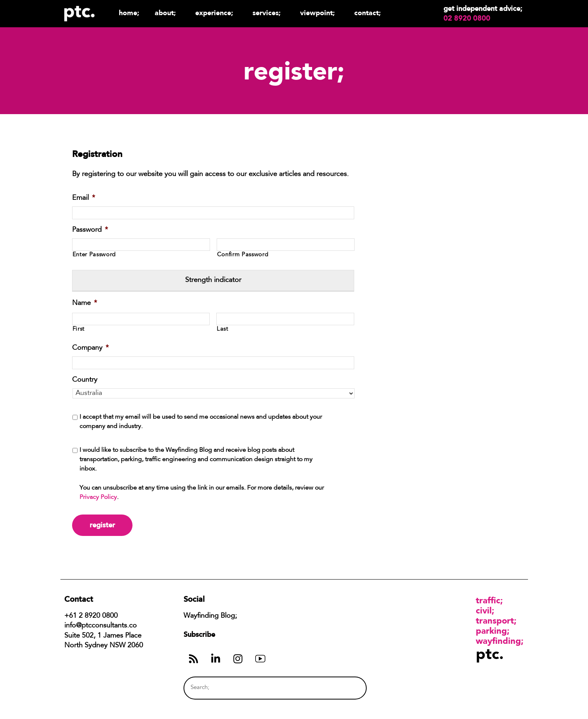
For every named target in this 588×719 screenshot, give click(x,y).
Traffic (488, 600)
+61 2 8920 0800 (91, 616)
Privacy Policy (98, 497)
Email (84, 198)
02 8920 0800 (467, 18)
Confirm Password (243, 255)
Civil (484, 610)
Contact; (367, 13)
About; (167, 13)
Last (222, 329)
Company (90, 348)
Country (85, 380)
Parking (491, 631)
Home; (129, 13)
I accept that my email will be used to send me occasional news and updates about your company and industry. (201, 422)
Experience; (216, 13)
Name (85, 303)
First (79, 329)
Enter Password (94, 255)
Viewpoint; (319, 13)
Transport (495, 620)
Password (90, 230)
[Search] (346, 688)
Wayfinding (498, 641)
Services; (268, 13)
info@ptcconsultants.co (101, 626)
